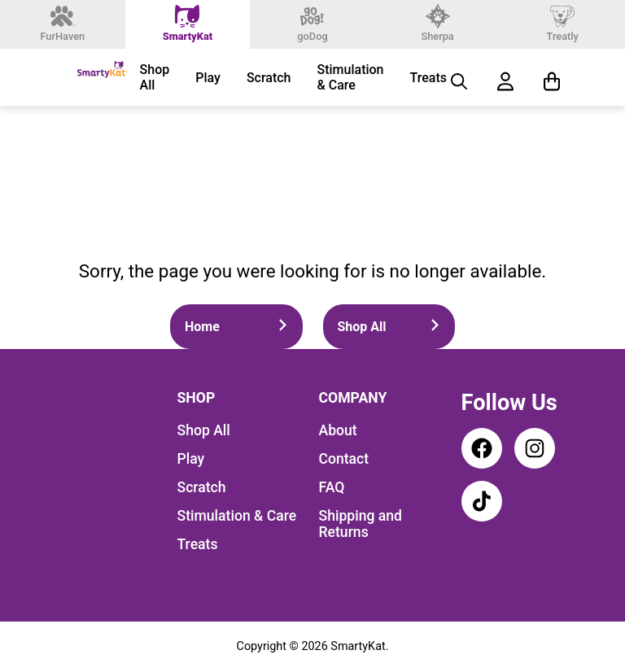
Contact (344, 459)
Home (236, 327)
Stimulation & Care (351, 77)
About (338, 430)
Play (208, 78)
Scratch (269, 78)
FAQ (332, 487)
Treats (428, 78)
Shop (197, 398)
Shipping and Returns (361, 524)
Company (353, 398)
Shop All (155, 77)
